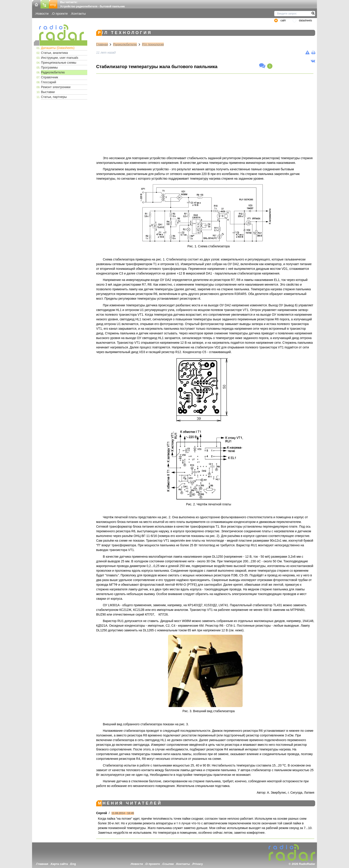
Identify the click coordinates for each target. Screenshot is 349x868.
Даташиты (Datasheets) (58, 48)
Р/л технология (153, 44)
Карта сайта (59, 864)
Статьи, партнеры (54, 97)
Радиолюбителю (53, 72)
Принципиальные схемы (59, 63)
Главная (102, 44)
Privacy (198, 864)
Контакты (79, 13)
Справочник (50, 77)
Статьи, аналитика (54, 53)
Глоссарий (49, 82)
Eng (73, 864)
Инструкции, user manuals (60, 58)
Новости (42, 13)
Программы (49, 67)
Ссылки (168, 864)
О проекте (60, 13)
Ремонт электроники (56, 87)
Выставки (48, 92)
